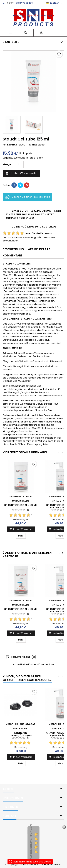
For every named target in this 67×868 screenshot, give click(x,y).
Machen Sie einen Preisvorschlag (28, 197)
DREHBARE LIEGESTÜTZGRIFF (21, 734)
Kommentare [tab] (13, 255)
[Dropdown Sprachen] (54, 3)
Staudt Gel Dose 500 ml (21, 505)
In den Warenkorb (21, 173)
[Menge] (18, 164)
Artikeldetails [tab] (39, 249)
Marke (33, 145)
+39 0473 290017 (24, 3)
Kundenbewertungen (31, 842)
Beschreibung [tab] (13, 249)
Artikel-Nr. (9, 145)
